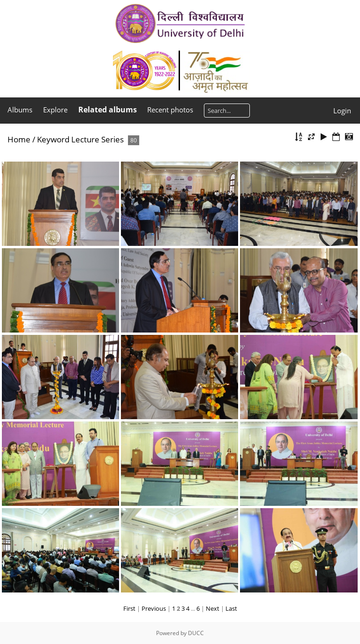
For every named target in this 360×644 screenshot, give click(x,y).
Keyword (53, 139)
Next (213, 608)
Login (342, 111)
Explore (55, 110)
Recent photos (170, 110)
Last (231, 608)
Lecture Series (97, 139)
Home (19, 139)
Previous (154, 608)
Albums (20, 110)
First (129, 608)
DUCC (196, 633)
